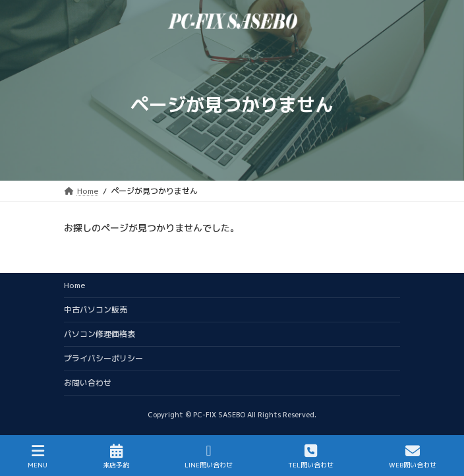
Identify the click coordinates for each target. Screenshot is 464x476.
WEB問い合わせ (413, 457)
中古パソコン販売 (96, 310)
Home (75, 285)
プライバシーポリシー (103, 358)
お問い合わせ (88, 383)
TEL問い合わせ (311, 457)
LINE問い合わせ (209, 457)
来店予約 (116, 457)
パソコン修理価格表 (100, 334)
